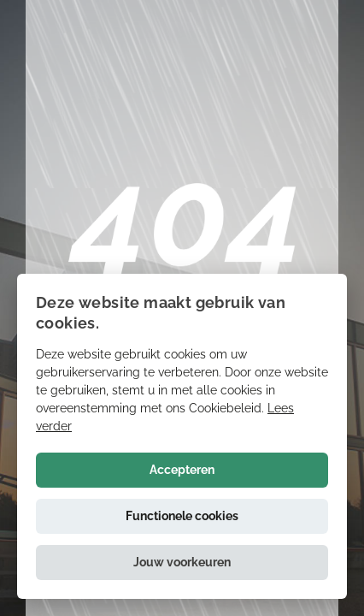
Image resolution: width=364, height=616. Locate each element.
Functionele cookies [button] (182, 516)
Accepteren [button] (182, 470)
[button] (182, 563)
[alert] (182, 436)
